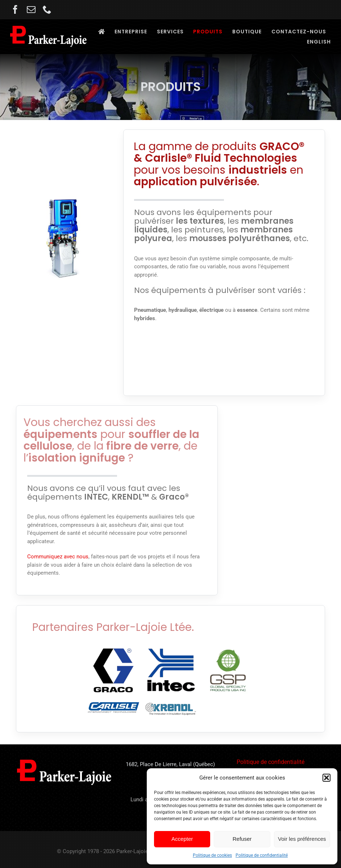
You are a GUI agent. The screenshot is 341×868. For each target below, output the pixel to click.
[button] (327, 778)
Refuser (242, 839)
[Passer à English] (319, 42)
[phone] (47, 9)
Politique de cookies (212, 855)
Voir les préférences (302, 839)
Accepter (182, 839)
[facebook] (15, 9)
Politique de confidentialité (262, 855)
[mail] (31, 9)
